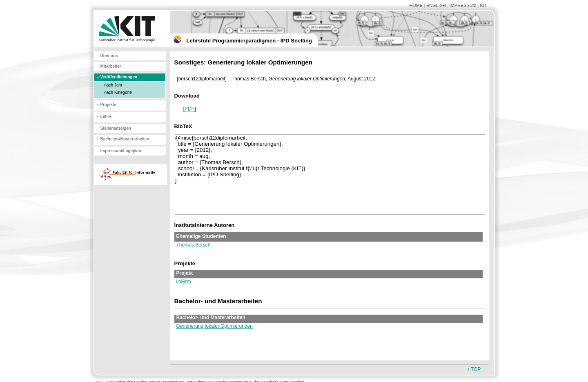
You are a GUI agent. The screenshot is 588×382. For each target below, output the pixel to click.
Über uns (109, 56)
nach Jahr (114, 85)
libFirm (184, 282)
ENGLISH (436, 5)
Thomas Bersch (194, 245)
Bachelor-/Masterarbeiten (125, 139)
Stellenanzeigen (116, 128)
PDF (189, 109)
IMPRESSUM (463, 5)
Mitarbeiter (111, 66)
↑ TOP (474, 369)
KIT (484, 5)
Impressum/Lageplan (121, 151)
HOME (416, 5)
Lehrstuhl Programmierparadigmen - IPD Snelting (249, 41)
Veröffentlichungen (119, 77)
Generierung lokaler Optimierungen (215, 326)
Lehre (106, 117)
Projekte (108, 105)
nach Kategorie (118, 92)
